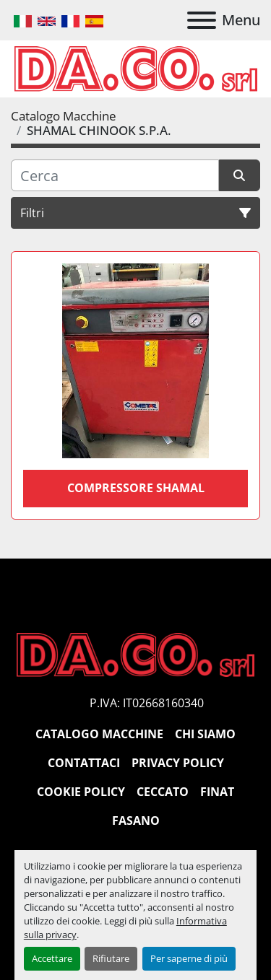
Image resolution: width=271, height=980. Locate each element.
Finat (217, 792)
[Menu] (202, 20)
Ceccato (163, 792)
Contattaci (84, 763)
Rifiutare (111, 958)
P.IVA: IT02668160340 (147, 703)
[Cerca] (115, 175)
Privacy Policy (178, 763)
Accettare (52, 958)
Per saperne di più (189, 958)
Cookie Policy (81, 792)
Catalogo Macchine (99, 734)
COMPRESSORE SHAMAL (136, 488)
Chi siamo (205, 734)
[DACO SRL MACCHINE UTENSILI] (135, 654)
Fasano (136, 821)
